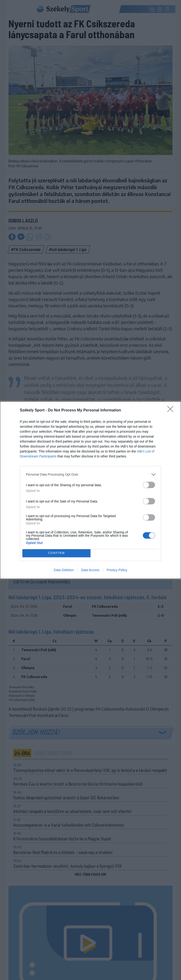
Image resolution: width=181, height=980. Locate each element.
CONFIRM (56, 553)
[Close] (172, 410)
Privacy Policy (117, 570)
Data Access (90, 570)
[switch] (149, 485)
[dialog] (90, 490)
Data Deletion (64, 570)
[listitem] (90, 475)
